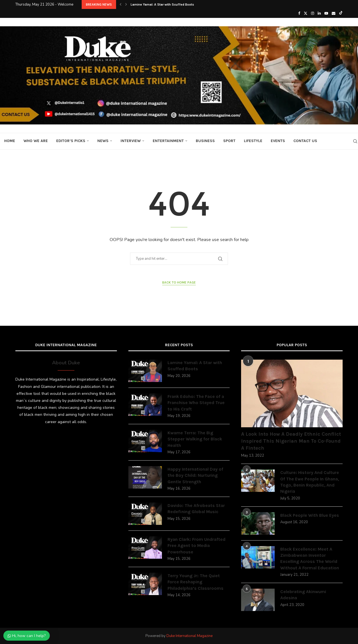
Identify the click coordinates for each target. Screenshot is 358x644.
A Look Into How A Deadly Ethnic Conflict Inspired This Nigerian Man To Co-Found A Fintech (291, 441)
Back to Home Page (179, 282)
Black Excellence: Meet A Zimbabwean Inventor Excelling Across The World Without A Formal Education (310, 558)
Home (10, 141)
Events (278, 141)
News (103, 141)
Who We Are (36, 141)
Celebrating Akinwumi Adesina (303, 595)
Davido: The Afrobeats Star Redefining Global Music (196, 509)
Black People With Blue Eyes (310, 515)
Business (205, 141)
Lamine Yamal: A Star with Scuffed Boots (162, 4)
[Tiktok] (341, 13)
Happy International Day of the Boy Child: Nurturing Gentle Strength (195, 475)
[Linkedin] (319, 13)
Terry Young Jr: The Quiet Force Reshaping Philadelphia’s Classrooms (196, 582)
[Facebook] (299, 13)
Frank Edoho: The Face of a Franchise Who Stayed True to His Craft (196, 403)
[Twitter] (306, 13)
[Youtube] (326, 13)
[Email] (334, 13)
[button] (121, 4)
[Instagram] (313, 13)
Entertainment (168, 141)
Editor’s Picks (71, 141)
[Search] (355, 141)
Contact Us (305, 141)
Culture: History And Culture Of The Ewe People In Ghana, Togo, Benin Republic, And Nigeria (310, 482)
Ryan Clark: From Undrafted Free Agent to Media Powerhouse (196, 546)
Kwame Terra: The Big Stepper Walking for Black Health (195, 439)
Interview (131, 141)
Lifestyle (253, 141)
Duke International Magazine (189, 636)
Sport (229, 141)
